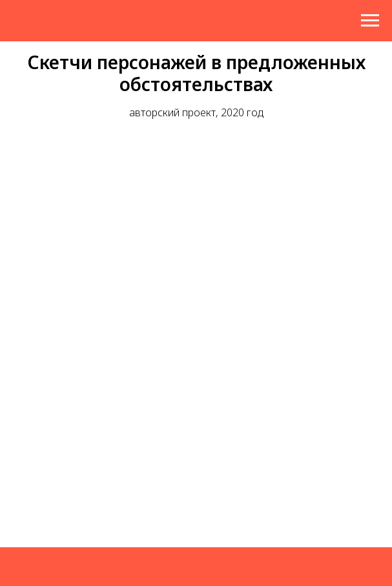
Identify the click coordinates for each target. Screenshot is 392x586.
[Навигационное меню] (370, 21)
